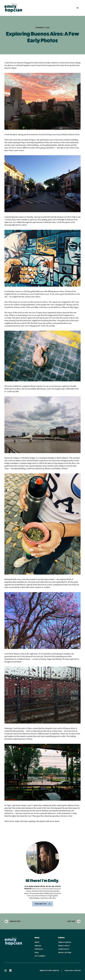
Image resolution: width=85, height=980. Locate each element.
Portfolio (39, 949)
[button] (77, 8)
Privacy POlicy (64, 946)
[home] (13, 8)
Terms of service (65, 942)
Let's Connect (40, 956)
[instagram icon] (7, 971)
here (76, 307)
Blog (37, 953)
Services (38, 946)
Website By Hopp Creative (49, 971)
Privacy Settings (65, 953)
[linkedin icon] (12, 971)
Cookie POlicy (64, 949)
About (37, 942)
